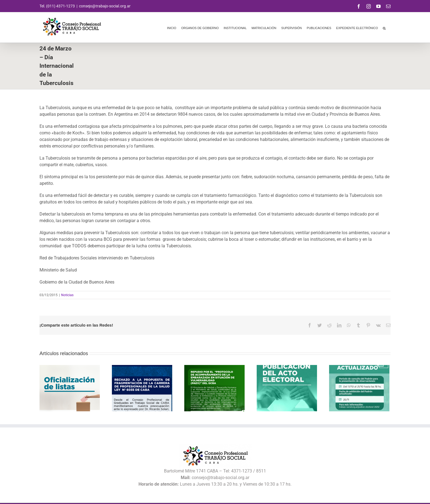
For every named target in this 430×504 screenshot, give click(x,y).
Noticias (67, 295)
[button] (384, 27)
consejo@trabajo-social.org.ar (105, 6)
